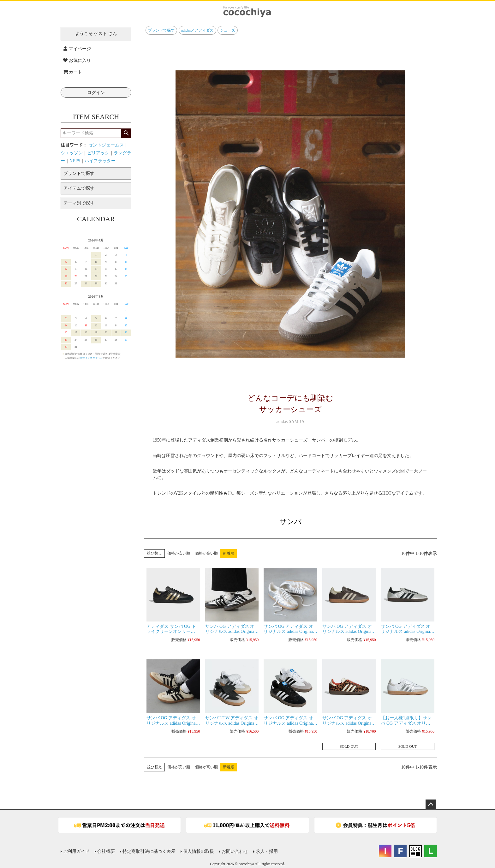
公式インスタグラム (91, 358)
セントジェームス (106, 145)
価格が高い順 (206, 553)
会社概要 (106, 851)
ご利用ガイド (76, 851)
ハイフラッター (100, 161)
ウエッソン (72, 153)
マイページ (77, 49)
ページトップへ (431, 805)
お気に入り (77, 60)
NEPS (75, 161)
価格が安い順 (179, 553)
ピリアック (98, 153)
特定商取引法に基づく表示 (149, 851)
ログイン (96, 93)
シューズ (228, 30)
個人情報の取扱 (199, 851)
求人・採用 (267, 851)
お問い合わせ (235, 851)
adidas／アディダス (197, 30)
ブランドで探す (161, 30)
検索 (126, 133)
